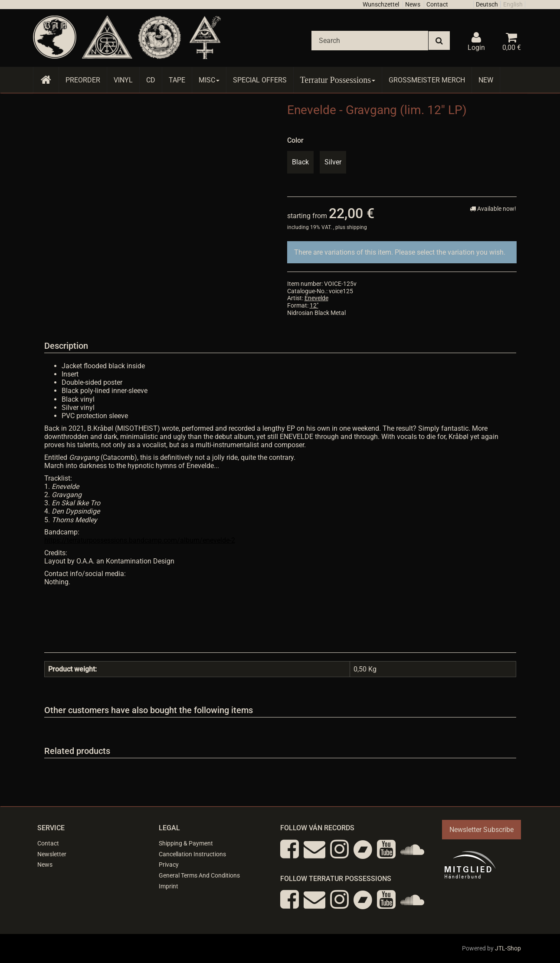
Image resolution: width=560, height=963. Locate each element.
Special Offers (260, 80)
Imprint (169, 886)
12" (314, 305)
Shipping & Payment (186, 843)
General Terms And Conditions (199, 875)
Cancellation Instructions (192, 854)
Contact (437, 4)
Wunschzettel (381, 4)
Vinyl (123, 80)
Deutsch (487, 4)
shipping (357, 227)
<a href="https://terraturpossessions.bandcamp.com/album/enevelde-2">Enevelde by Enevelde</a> (280, 616)
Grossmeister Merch (427, 80)
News (413, 4)
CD (151, 80)
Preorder (83, 80)
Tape (177, 80)
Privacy (169, 865)
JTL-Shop (508, 948)
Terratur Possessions (338, 80)
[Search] (370, 41)
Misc (209, 80)
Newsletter (52, 854)
